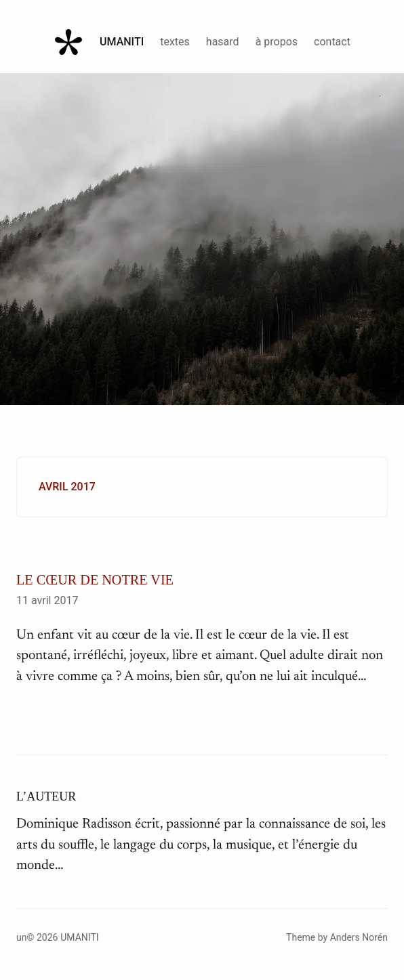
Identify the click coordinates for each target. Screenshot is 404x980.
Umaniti (122, 42)
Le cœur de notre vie (95, 580)
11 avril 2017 (47, 600)
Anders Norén (359, 937)
